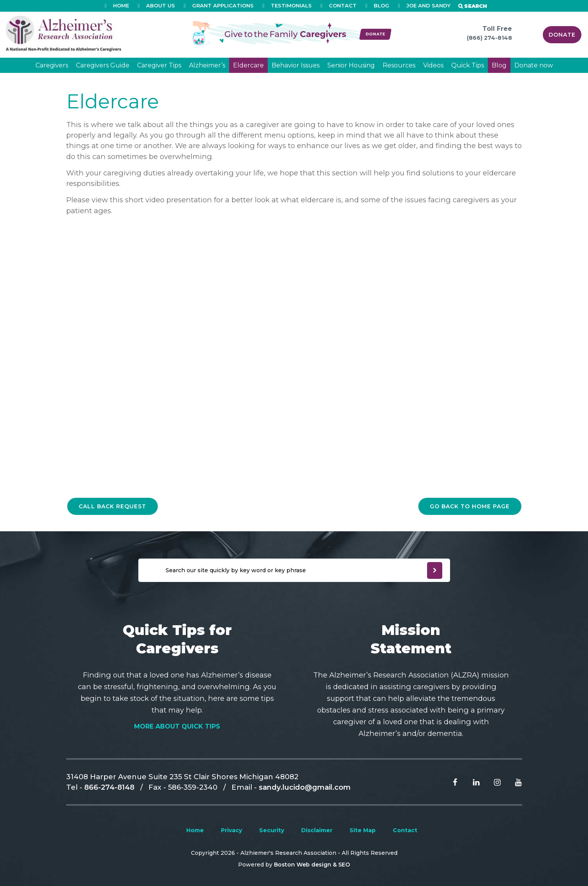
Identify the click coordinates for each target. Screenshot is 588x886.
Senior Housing (351, 65)
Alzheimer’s (207, 65)
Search (476, 6)
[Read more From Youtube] (512, 782)
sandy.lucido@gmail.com (305, 787)
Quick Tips (468, 65)
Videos (433, 65)
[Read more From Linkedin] (470, 782)
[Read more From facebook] (449, 782)
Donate (562, 35)
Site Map (363, 830)
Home (195, 830)
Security (272, 830)
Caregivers (52, 65)
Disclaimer (317, 830)
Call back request (112, 506)
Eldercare (248, 65)
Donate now (534, 65)
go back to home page (470, 506)
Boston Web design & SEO (312, 865)
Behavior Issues (296, 65)
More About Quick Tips (177, 726)
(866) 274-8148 (489, 38)
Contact (405, 830)
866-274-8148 (109, 787)
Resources (399, 65)
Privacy (231, 830)
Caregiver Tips (159, 65)
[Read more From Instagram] (491, 782)
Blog (499, 65)
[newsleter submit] (435, 570)
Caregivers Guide (103, 65)
